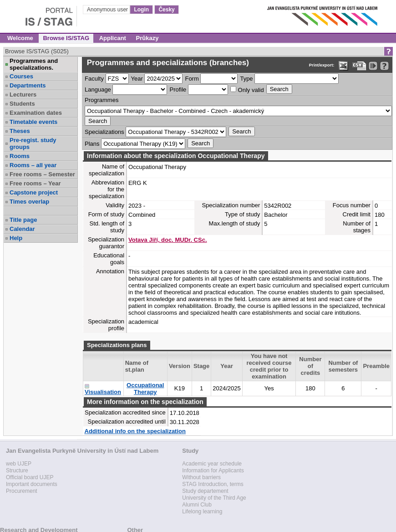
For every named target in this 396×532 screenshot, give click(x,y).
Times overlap (29, 202)
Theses (20, 131)
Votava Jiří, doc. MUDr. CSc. (168, 240)
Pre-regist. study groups (33, 143)
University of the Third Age (214, 498)
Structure (17, 471)
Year (137, 79)
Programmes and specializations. (34, 64)
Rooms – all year (33, 165)
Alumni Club (197, 505)
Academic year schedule (212, 464)
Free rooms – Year (35, 183)
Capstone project (34, 192)
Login (141, 10)
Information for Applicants (213, 471)
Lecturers (23, 95)
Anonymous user (108, 10)
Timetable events (33, 122)
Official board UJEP (30, 477)
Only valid (247, 90)
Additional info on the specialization (135, 431)
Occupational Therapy (145, 389)
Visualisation (103, 392)
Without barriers (201, 477)
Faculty (94, 79)
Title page (23, 220)
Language (98, 90)
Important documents (32, 484)
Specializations (104, 132)
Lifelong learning (202, 512)
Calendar (22, 229)
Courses (21, 76)
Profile (178, 90)
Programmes (102, 100)
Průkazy (147, 38)
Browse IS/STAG (66, 38)
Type (246, 79)
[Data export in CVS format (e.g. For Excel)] (359, 66)
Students (22, 104)
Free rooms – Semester (42, 174)
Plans (92, 144)
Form (192, 79)
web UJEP (19, 464)
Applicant (113, 38)
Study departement (205, 491)
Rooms (20, 156)
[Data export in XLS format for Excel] (343, 66)
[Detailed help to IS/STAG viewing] (384, 66)
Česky (166, 10)
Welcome (20, 38)
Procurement (22, 491)
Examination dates (36, 113)
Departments (28, 85)
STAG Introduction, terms (213, 484)
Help (16, 238)
